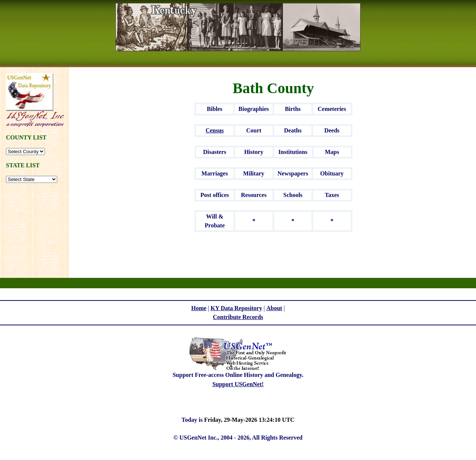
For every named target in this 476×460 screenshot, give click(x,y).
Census (215, 130)
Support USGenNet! (238, 384)
